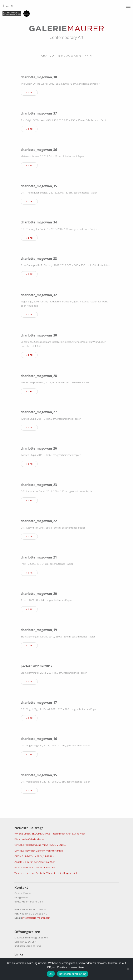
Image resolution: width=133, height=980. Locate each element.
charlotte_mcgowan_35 (39, 186)
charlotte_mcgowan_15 (39, 775)
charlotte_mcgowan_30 (39, 335)
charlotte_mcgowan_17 (39, 703)
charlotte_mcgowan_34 (39, 222)
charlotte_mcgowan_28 (39, 376)
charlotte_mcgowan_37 (39, 113)
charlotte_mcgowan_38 (39, 77)
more (29, 93)
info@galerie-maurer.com (36, 918)
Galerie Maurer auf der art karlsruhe (35, 868)
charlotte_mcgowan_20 (39, 594)
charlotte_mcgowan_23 (39, 485)
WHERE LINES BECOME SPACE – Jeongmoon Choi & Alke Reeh (50, 834)
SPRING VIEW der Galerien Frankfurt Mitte (39, 851)
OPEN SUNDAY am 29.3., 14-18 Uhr (34, 856)
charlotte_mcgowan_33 (39, 259)
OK (51, 974)
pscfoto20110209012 (37, 666)
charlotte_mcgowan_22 (39, 521)
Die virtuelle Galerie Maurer (30, 839)
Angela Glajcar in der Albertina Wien (35, 862)
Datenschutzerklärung (73, 974)
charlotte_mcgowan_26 (39, 448)
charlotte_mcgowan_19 (39, 630)
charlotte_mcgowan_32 (39, 295)
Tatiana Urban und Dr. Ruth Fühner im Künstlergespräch (46, 873)
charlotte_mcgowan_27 (39, 412)
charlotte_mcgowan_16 (39, 739)
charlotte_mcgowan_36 (39, 150)
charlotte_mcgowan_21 (39, 557)
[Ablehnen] (128, 969)
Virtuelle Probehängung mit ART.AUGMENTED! (41, 845)
